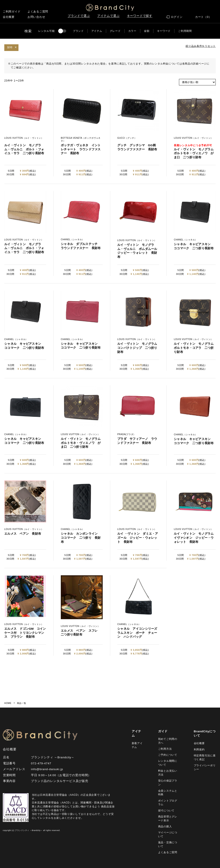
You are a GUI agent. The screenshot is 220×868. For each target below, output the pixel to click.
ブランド (78, 31)
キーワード (164, 31)
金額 (147, 31)
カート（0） (203, 17)
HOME (8, 703)
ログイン (177, 17)
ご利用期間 (185, 31)
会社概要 (9, 17)
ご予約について (168, 755)
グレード (115, 31)
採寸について (166, 811)
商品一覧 (21, 703)
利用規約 (199, 749)
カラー (132, 31)
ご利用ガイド (12, 12)
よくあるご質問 (38, 12)
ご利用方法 (165, 749)
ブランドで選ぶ (79, 16)
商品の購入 (165, 826)
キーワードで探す (140, 16)
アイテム (97, 31)
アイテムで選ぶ (108, 16)
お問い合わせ (36, 17)
